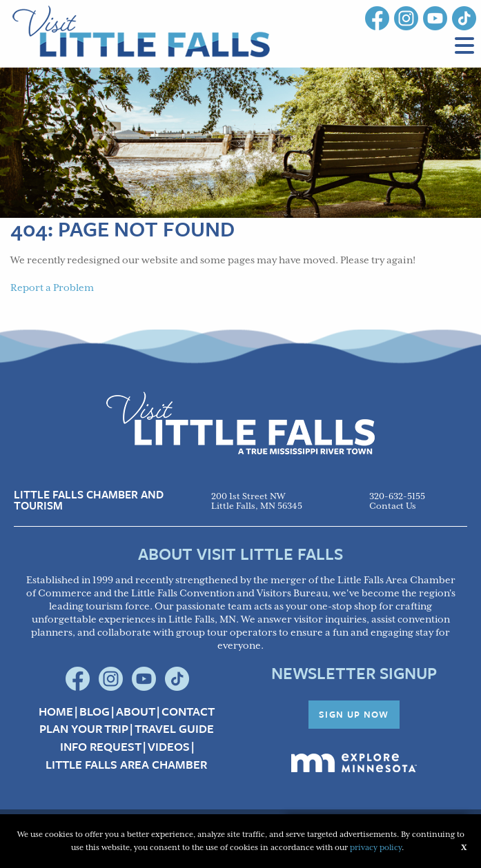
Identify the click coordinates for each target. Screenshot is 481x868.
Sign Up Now (354, 714)
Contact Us (393, 506)
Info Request (101, 747)
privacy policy (376, 848)
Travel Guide (174, 729)
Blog (95, 711)
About (136, 711)
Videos (169, 747)
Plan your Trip (84, 729)
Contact (188, 711)
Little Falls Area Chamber (126, 765)
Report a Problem (52, 288)
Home (56, 711)
